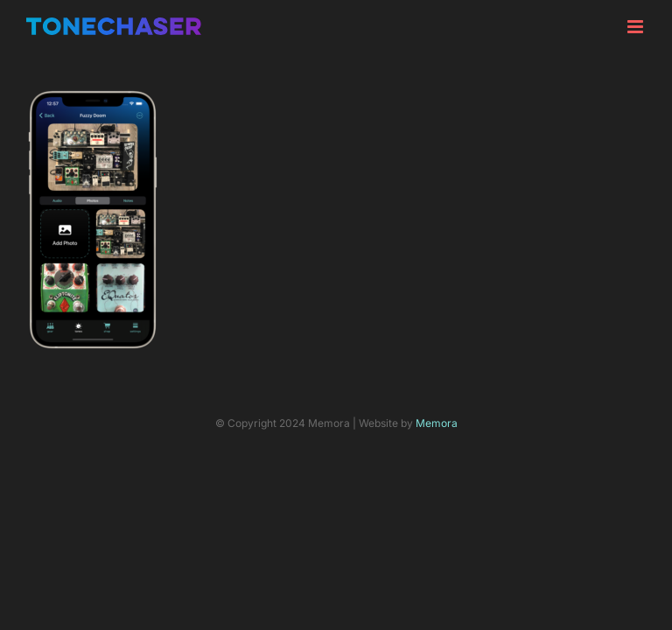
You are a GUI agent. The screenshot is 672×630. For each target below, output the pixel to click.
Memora (437, 423)
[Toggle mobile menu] (637, 27)
